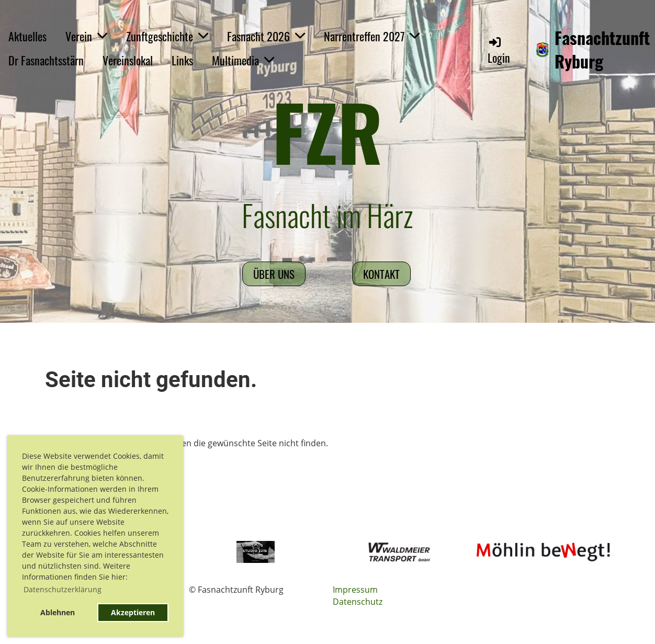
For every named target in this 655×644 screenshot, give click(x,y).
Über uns (274, 274)
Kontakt (381, 274)
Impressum (355, 590)
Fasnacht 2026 (266, 36)
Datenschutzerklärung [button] (63, 589)
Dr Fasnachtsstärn (46, 60)
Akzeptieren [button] (133, 612)
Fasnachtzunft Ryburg (602, 50)
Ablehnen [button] (58, 612)
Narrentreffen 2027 (372, 36)
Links (182, 60)
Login (499, 50)
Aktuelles (27, 36)
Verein (86, 36)
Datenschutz (358, 602)
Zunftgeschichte (167, 36)
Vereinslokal (128, 60)
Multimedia (243, 60)
